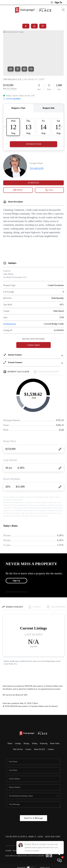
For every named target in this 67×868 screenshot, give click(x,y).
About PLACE (39, 748)
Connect (51, 748)
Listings (18, 742)
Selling (35, 742)
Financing (44, 742)
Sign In (56, 2)
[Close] (61, 844)
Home (10, 742)
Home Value (55, 742)
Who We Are (18, 748)
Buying (26, 742)
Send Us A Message (33, 817)
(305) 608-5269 (53, 836)
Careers (28, 748)
